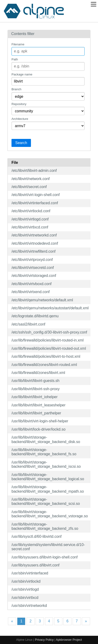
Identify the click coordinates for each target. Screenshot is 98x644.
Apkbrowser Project (69, 640)
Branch (16, 89)
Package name (22, 74)
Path (15, 59)
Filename (18, 44)
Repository (19, 104)
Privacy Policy (44, 640)
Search (21, 143)
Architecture (20, 119)
